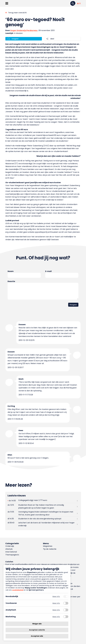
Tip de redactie (50, 549)
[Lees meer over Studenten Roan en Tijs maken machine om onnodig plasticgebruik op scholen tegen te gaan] (43, 506)
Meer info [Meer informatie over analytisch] (56, 610)
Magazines (48, 546)
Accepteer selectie (37, 630)
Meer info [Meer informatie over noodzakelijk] (56, 597)
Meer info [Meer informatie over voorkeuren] (56, 603)
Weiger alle (37, 624)
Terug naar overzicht (17, 13)
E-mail (48, 271)
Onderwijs (10, 546)
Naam (11, 271)
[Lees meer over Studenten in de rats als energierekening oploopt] (43, 519)
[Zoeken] (73, 3)
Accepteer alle (37, 636)
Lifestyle (9, 549)
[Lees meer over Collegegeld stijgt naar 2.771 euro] (43, 501)
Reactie (11, 281)
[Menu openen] (7, 3)
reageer (15, 39)
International (11, 552)
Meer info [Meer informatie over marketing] (56, 617)
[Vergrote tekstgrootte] (80, 3)
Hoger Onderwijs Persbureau (24, 30)
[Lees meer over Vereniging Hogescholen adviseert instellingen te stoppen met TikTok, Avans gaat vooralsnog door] (43, 513)
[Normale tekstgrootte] (78, 3)
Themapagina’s (12, 555)
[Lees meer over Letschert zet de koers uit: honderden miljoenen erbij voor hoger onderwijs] (43, 524)
